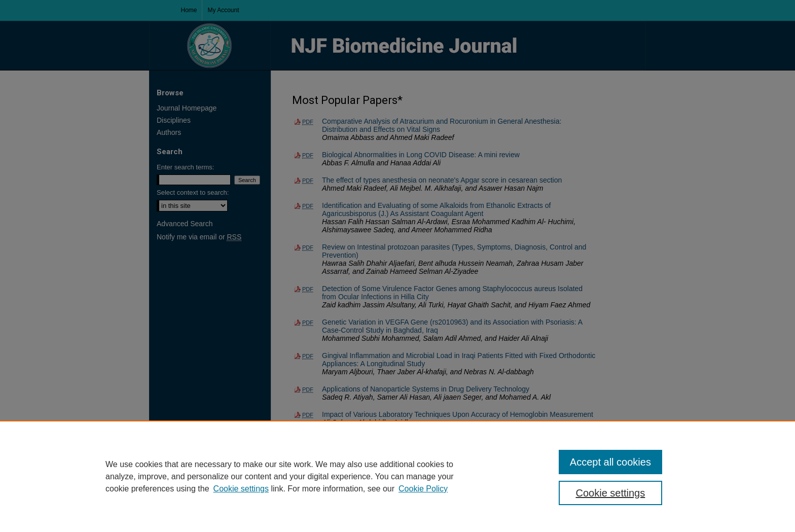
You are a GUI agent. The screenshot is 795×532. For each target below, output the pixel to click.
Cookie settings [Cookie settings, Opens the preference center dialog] (611, 493)
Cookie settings (241, 489)
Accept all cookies (610, 462)
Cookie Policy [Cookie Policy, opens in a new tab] (423, 489)
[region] (397, 476)
